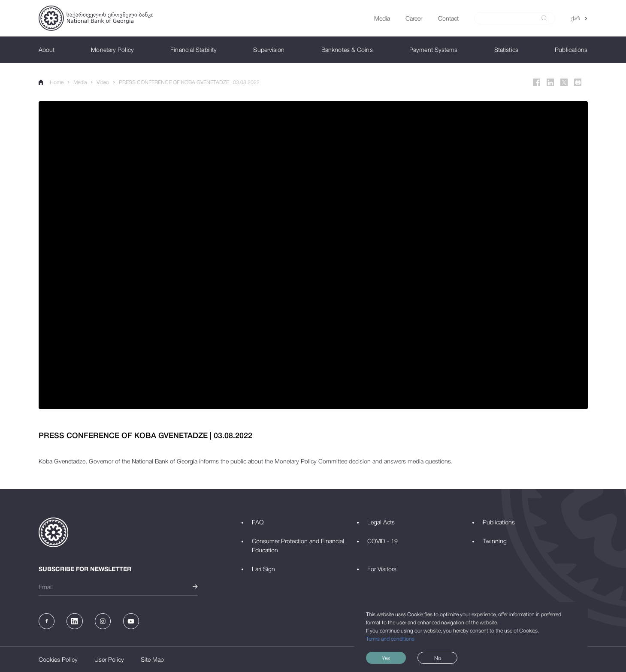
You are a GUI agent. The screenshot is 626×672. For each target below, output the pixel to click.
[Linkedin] (550, 82)
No (438, 658)
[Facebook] (537, 82)
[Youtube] (131, 621)
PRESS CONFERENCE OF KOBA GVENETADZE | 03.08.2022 (189, 82)
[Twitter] (564, 82)
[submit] (544, 18)
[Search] (510, 18)
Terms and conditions (390, 639)
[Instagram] (103, 621)
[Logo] (96, 18)
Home (51, 82)
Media (80, 82)
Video (103, 82)
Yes (386, 658)
